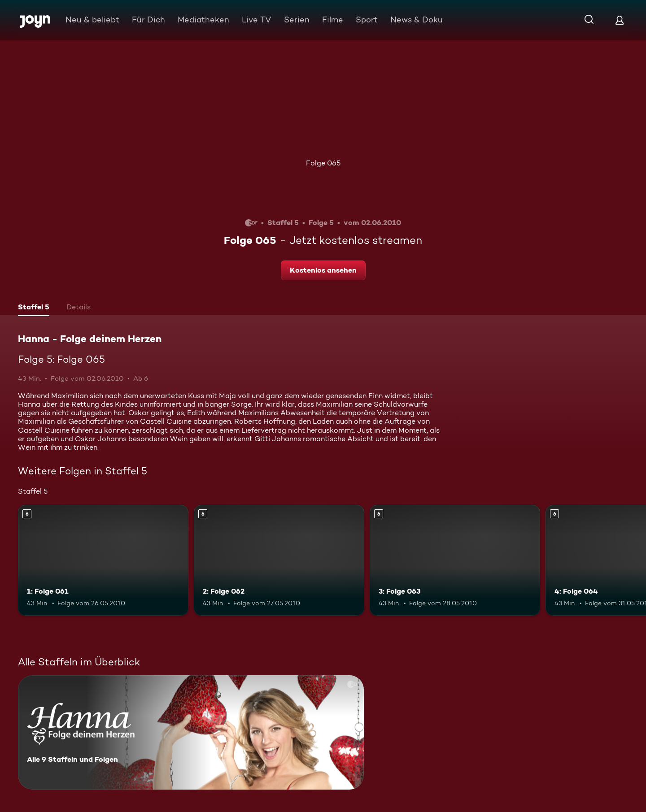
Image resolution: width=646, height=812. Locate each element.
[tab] (34, 308)
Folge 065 (323, 163)
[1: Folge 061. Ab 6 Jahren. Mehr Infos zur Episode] (103, 560)
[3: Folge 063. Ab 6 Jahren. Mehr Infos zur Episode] (455, 560)
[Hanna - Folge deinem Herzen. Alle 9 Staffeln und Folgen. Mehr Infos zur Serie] (191, 732)
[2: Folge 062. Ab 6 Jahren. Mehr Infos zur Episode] (279, 560)
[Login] (620, 20)
